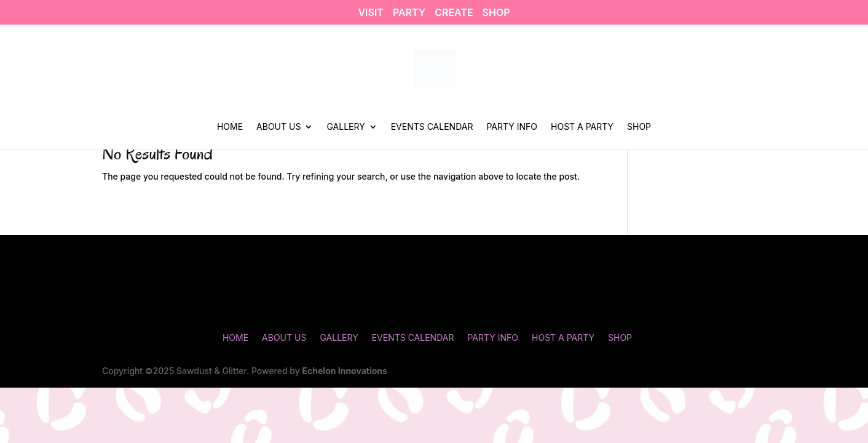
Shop (639, 127)
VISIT (370, 13)
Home (230, 127)
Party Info (512, 127)
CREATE (454, 13)
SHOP (496, 13)
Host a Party (582, 127)
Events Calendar (432, 127)
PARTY (409, 13)
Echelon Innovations (345, 371)
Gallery (345, 127)
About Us (278, 127)
